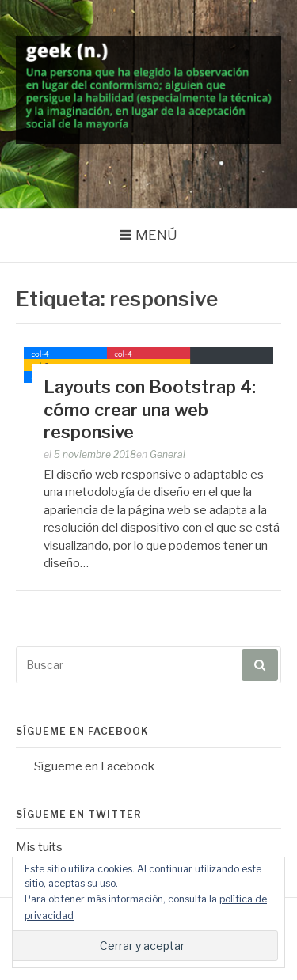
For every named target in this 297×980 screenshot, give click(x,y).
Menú (156, 235)
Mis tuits (39, 847)
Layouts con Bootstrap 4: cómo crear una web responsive (150, 409)
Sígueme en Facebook (82, 731)
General (168, 454)
